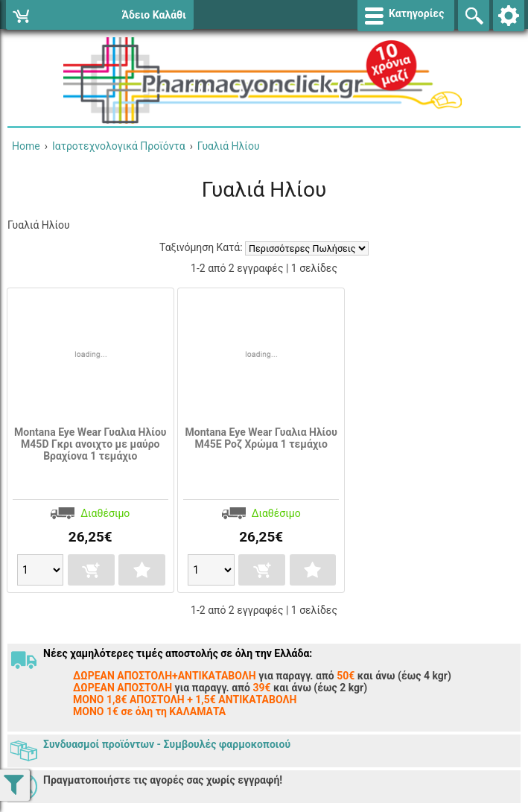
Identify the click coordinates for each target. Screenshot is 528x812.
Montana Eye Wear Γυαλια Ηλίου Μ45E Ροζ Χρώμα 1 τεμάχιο (261, 438)
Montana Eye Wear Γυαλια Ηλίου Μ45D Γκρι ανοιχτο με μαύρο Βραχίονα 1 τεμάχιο (90, 444)
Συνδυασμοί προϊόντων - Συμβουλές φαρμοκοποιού (167, 744)
